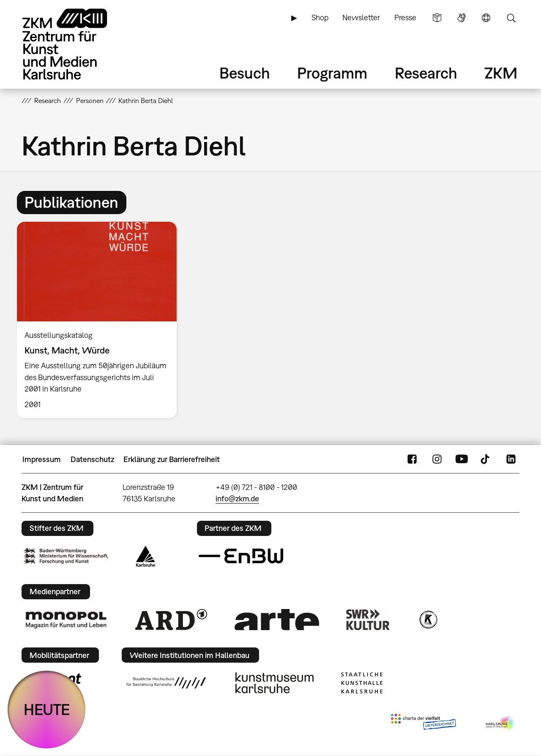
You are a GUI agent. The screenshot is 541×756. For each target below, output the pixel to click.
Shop (320, 18)
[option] (101, 320)
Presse (405, 18)
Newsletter (361, 18)
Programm (332, 73)
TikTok (486, 460)
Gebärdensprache (462, 18)
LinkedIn (511, 460)
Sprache (486, 18)
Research (426, 73)
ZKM (501, 73)
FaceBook (412, 460)
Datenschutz (92, 459)
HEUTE (47, 709)
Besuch (245, 73)
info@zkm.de (237, 499)
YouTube (462, 460)
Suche (511, 18)
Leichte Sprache (437, 18)
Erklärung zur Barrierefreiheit (172, 459)
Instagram (437, 460)
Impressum (42, 459)
